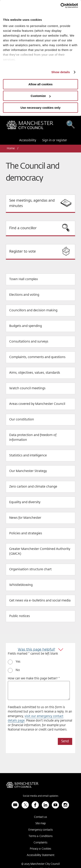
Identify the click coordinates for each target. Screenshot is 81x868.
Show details (61, 72)
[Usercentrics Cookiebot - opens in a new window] (60, 6)
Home (11, 148)
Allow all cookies (40, 84)
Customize (41, 96)
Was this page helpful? (36, 650)
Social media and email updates (40, 796)
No (18, 670)
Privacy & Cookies (40, 849)
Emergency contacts (41, 830)
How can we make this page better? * (34, 678)
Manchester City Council (30, 126)
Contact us (40, 817)
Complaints (40, 843)
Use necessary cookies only (40, 108)
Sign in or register (55, 140)
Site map (41, 824)
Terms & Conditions (41, 836)
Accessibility (28, 140)
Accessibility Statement (41, 855)
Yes (18, 662)
